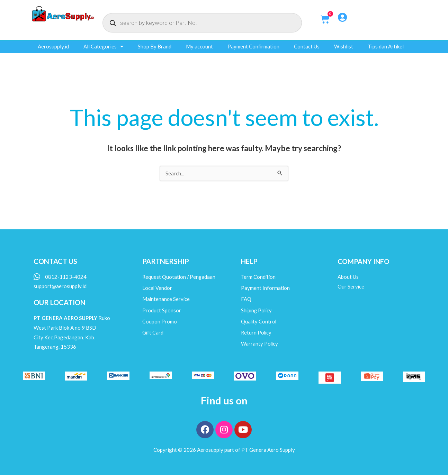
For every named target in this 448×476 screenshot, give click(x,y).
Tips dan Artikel (386, 46)
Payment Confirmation (253, 46)
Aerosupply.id (53, 46)
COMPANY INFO (364, 262)
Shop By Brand (155, 46)
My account (199, 46)
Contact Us (307, 46)
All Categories (103, 47)
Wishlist (344, 46)
